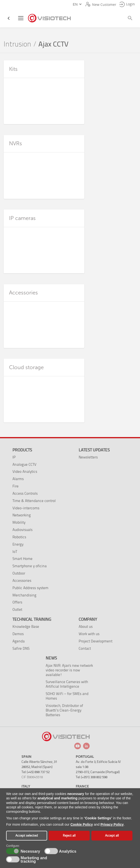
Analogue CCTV (24, 464)
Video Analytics (25, 471)
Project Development (96, 641)
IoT (15, 552)
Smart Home (22, 559)
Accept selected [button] (27, 836)
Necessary (30, 851)
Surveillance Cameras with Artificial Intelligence (67, 684)
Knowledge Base (26, 626)
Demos (18, 634)
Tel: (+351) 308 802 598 (92, 777)
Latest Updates (94, 450)
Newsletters (88, 457)
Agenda (19, 641)
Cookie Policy (82, 824)
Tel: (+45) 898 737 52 (36, 772)
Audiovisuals (22, 530)
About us (86, 626)
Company (88, 619)
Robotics (19, 537)
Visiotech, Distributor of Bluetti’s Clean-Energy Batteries (64, 710)
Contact (85, 648)
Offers (17, 602)
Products (22, 450)
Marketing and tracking (34, 860)
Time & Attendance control (34, 501)
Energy (18, 544)
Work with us (89, 634)
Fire (16, 486)
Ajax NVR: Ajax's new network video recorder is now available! (69, 670)
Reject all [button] (69, 836)
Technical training (32, 619)
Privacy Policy (112, 824)
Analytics (67, 851)
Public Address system (30, 588)
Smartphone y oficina (30, 566)
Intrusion (17, 44)
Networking (22, 515)
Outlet (17, 609)
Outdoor (19, 573)
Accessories (22, 580)
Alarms (18, 479)
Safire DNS (21, 648)
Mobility (19, 522)
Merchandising (24, 595)
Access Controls (25, 493)
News (51, 658)
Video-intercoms (26, 508)
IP (14, 457)
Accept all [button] (112, 836)
